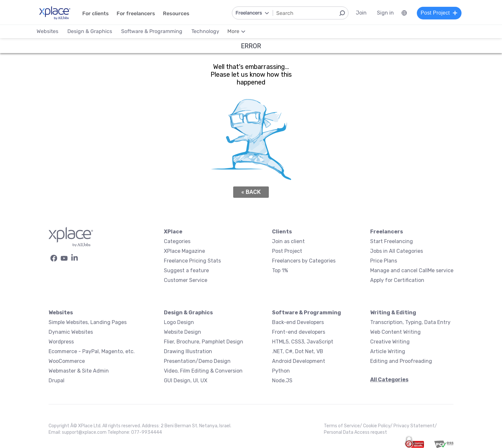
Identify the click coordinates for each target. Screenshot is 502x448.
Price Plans (384, 261)
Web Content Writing (395, 332)
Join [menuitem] (360, 13)
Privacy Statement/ (415, 426)
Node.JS (282, 381)
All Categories (389, 380)
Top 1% (280, 270)
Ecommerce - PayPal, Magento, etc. (92, 351)
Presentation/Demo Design (197, 361)
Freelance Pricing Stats (192, 261)
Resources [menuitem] (177, 13)
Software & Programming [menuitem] (152, 31)
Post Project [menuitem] (438, 13)
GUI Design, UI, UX (186, 381)
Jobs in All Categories (397, 251)
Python (281, 371)
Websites (61, 313)
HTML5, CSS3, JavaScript (303, 342)
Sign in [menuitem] (384, 13)
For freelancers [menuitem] (137, 13)
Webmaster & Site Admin (79, 371)
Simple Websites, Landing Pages (88, 322)
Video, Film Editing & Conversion (203, 371)
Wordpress (61, 342)
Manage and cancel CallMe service (412, 270)
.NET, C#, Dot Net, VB (298, 351)
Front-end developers (299, 332)
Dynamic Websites (71, 332)
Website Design (183, 332)
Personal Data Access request (355, 432)
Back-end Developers (298, 322)
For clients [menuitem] (96, 13)
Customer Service (186, 280)
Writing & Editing (393, 313)
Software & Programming (307, 313)
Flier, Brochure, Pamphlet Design (204, 342)
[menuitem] (403, 13)
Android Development (299, 361)
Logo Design (179, 322)
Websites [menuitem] (48, 31)
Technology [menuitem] (206, 31)
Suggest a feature (186, 270)
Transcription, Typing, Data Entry (410, 322)
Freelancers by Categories (304, 261)
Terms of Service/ (343, 426)
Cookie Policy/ (378, 426)
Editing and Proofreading (401, 361)
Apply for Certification (397, 280)
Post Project (287, 251)
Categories (177, 241)
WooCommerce (67, 361)
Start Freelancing (392, 241)
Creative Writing (390, 342)
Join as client (288, 241)
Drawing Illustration (188, 351)
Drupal (57, 381)
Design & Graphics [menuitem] (90, 31)
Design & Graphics (188, 313)
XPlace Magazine (184, 251)
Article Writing (388, 351)
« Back (251, 192)
